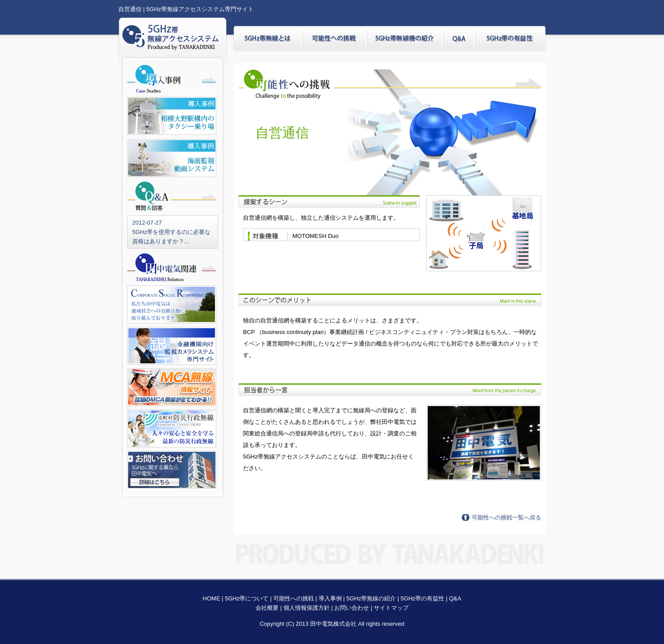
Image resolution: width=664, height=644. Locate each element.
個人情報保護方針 (307, 608)
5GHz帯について (247, 598)
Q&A (455, 598)
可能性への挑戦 (294, 598)
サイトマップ (391, 608)
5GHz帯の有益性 (422, 598)
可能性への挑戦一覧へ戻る (506, 517)
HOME (212, 598)
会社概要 (268, 608)
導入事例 (330, 598)
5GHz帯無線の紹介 (371, 598)
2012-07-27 (147, 223)
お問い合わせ (352, 608)
